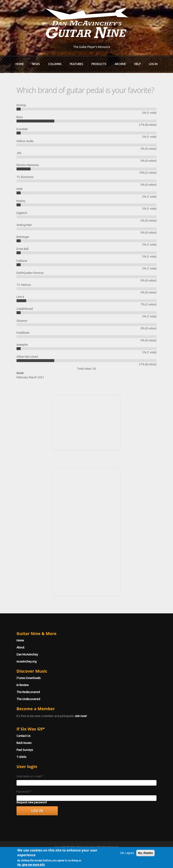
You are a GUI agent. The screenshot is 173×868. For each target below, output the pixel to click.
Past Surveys (25, 750)
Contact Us (24, 736)
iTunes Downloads (29, 678)
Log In (153, 64)
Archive (120, 64)
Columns (55, 64)
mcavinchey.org (27, 661)
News (36, 64)
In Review (23, 685)
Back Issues (24, 743)
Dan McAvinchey (27, 654)
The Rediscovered (28, 692)
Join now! (81, 716)
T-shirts (21, 757)
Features (76, 64)
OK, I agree (127, 855)
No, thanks (146, 855)
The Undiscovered (28, 699)
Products (99, 64)
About (20, 647)
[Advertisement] (86, 422)
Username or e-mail (30, 776)
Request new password (32, 802)
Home (20, 64)
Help (137, 64)
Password (24, 792)
